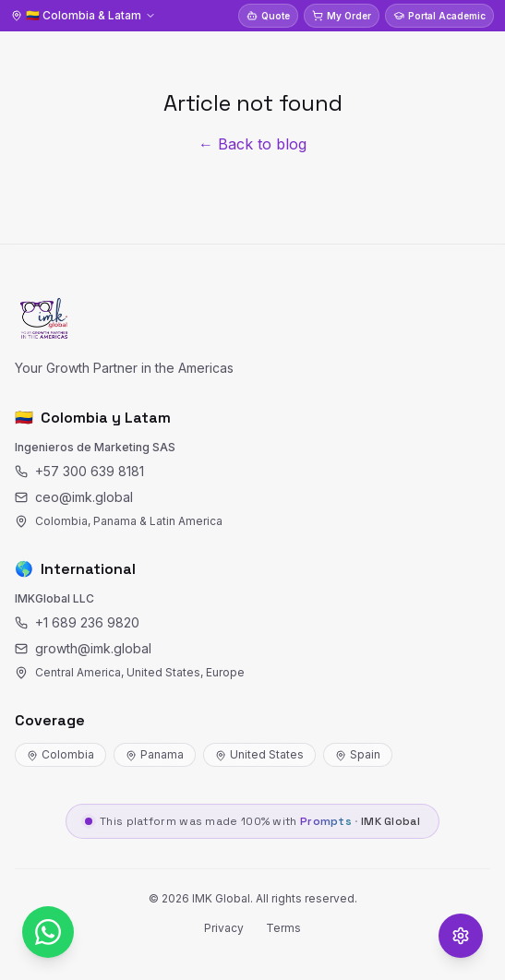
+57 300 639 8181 (79, 471)
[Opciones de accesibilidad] (461, 936)
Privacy (224, 928)
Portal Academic (439, 16)
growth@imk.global (83, 648)
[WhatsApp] (48, 932)
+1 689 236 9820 (77, 622)
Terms (283, 928)
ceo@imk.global (74, 497)
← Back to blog (252, 144)
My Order (342, 16)
